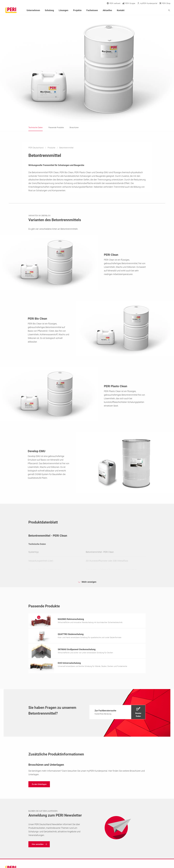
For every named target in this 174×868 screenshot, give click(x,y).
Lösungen (63, 10)
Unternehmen (33, 10)
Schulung (49, 10)
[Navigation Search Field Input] (156, 10)
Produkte (52, 148)
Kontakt (121, 10)
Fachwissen (92, 10)
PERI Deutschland (36, 148)
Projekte (77, 10)
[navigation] (117, 713)
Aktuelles (107, 10)
